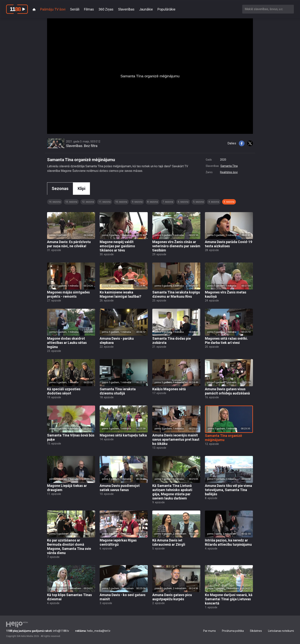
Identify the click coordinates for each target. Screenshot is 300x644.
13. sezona (71, 202)
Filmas (89, 9)
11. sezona (105, 202)
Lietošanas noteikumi (281, 631)
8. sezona (152, 202)
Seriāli (75, 9)
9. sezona (137, 202)
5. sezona (198, 202)
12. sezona (88, 202)
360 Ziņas (106, 9)
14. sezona (55, 202)
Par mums (210, 631)
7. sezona (168, 202)
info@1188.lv (38, 631)
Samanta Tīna (229, 166)
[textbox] (268, 9)
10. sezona (121, 202)
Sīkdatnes (256, 631)
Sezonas (60, 189)
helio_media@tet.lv (93, 631)
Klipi (82, 189)
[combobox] (268, 9)
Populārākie (166, 9)
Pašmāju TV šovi (53, 9)
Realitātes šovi (229, 172)
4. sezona (214, 202)
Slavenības (126, 9)
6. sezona (183, 202)
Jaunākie (146, 9)
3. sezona (229, 202)
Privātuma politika (233, 631)
